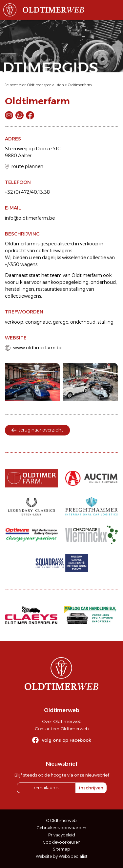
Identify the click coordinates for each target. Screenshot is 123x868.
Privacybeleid (62, 835)
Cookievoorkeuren (62, 842)
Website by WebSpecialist (62, 856)
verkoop (14, 322)
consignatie (38, 322)
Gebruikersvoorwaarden (61, 828)
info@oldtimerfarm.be (30, 218)
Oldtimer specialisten (46, 85)
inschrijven (91, 788)
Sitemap (61, 849)
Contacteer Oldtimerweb (62, 729)
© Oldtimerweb (61, 820)
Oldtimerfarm (80, 85)
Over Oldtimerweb (62, 721)
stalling (105, 322)
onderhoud (83, 322)
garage (61, 322)
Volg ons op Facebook (66, 740)
